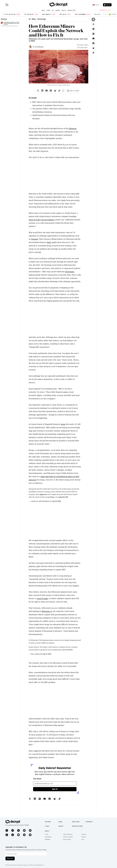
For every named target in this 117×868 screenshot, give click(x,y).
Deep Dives (76, 822)
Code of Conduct (68, 837)
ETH (26, 14)
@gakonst (44, 494)
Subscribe (10, 858)
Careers (84, 837)
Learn (48, 10)
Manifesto (48, 839)
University (89, 822)
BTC (7, 14)
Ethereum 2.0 (47, 611)
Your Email (37, 779)
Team (47, 834)
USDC (77, 14)
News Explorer (77, 826)
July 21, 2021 (47, 654)
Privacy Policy (67, 839)
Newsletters (72, 10)
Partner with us (105, 10)
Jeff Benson (39, 47)
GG (53, 10)
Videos (64, 10)
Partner (48, 822)
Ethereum (73, 128)
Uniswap (34, 239)
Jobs (83, 839)
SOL (96, 14)
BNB (44, 14)
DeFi (49, 242)
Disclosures (48, 837)
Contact (84, 834)
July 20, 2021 (56, 501)
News (43, 10)
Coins (47, 826)
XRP (61, 14)
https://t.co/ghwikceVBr (59, 497)
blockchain (70, 272)
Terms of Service (68, 834)
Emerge (58, 10)
